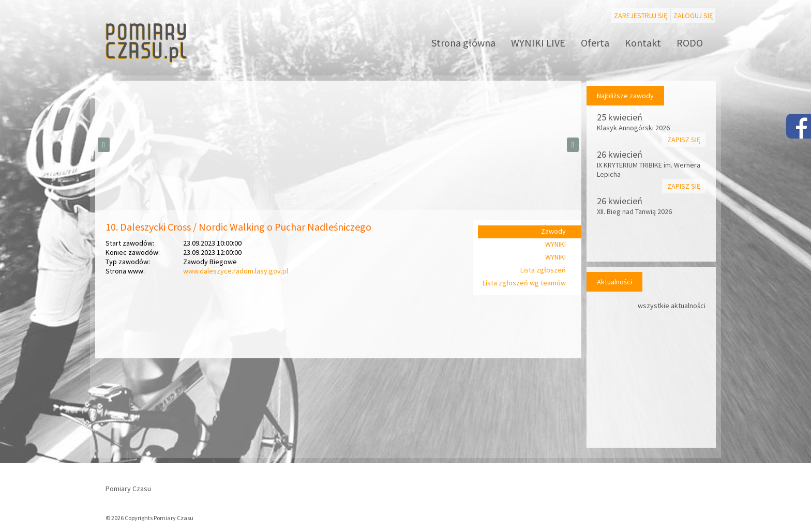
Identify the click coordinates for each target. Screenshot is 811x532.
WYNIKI (555, 244)
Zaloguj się (693, 16)
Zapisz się (684, 140)
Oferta (595, 43)
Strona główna (463, 43)
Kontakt (643, 43)
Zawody (553, 231)
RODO (690, 43)
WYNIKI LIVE (538, 43)
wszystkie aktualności (672, 306)
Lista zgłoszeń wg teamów (524, 283)
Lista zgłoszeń (543, 270)
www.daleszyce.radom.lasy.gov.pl (236, 271)
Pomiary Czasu (128, 489)
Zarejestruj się (641, 16)
